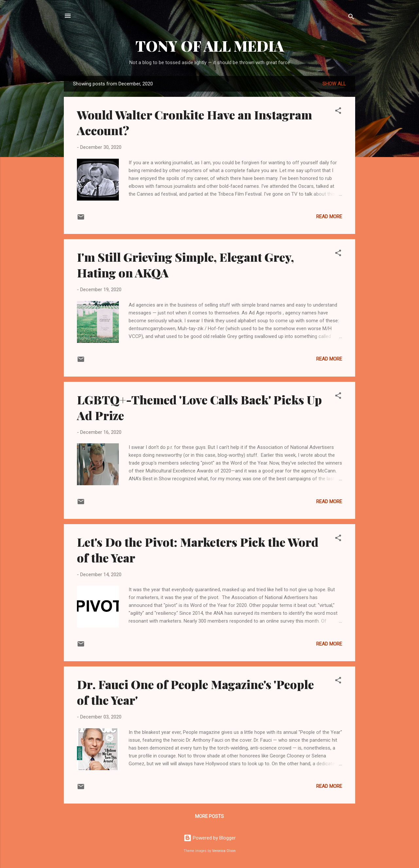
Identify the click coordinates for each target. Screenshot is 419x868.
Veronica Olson (224, 851)
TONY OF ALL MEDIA (210, 46)
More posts (209, 816)
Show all (334, 84)
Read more (329, 217)
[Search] (351, 18)
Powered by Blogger (210, 838)
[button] (338, 112)
